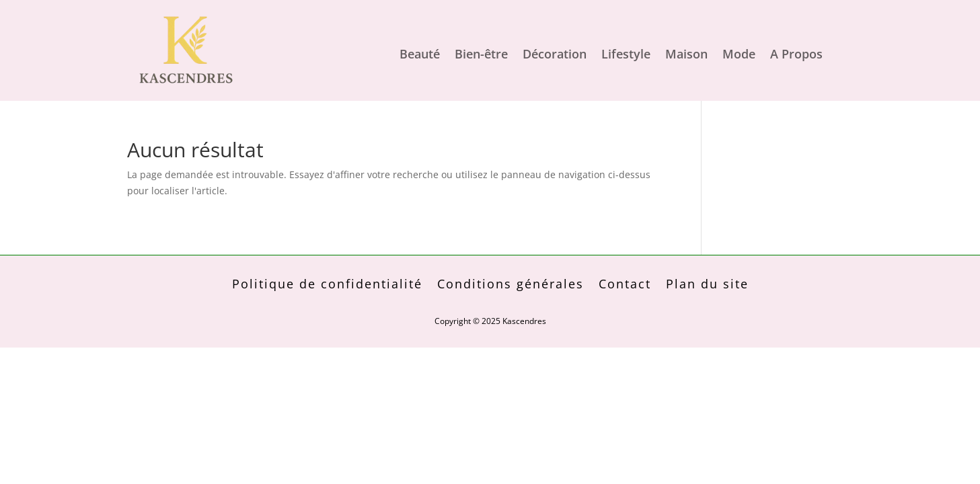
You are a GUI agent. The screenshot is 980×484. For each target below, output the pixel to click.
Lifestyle (626, 55)
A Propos (796, 55)
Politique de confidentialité (327, 285)
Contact (625, 285)
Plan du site (707, 285)
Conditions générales (511, 285)
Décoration (555, 55)
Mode (739, 55)
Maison (686, 55)
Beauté (420, 55)
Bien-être (481, 55)
